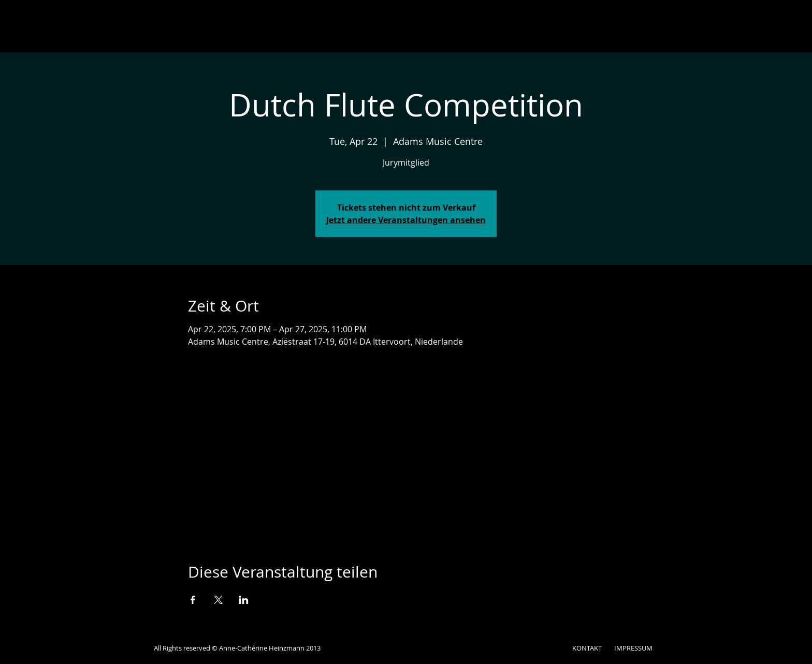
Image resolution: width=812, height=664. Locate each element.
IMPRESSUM (633, 648)
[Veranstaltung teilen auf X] (218, 600)
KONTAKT (587, 648)
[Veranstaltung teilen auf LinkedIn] (244, 600)
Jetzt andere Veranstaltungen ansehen (406, 220)
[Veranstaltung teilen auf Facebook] (193, 600)
